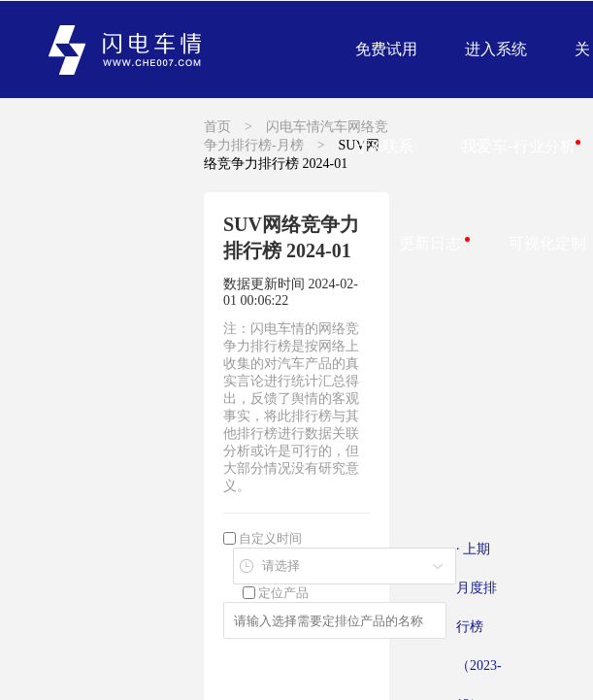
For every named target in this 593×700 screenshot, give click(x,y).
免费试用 (386, 49)
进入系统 (496, 49)
